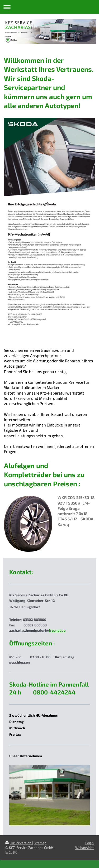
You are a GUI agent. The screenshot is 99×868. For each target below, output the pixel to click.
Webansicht (84, 848)
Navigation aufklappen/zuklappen (49, 7)
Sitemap (40, 843)
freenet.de (57, 630)
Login (89, 843)
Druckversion (19, 843)
